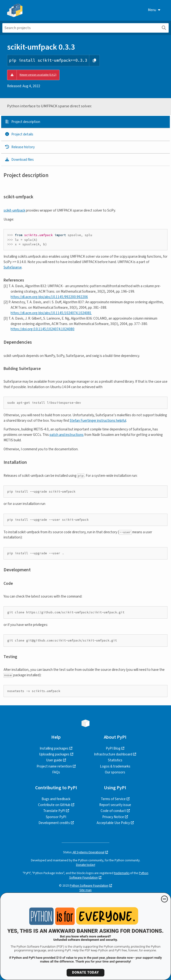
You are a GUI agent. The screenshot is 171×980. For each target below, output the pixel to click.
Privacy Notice (113, 817)
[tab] (85, 122)
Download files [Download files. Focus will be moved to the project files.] (19, 160)
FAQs (56, 772)
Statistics (115, 760)
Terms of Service (113, 799)
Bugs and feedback (56, 799)
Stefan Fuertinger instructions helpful (98, 421)
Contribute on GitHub (54, 805)
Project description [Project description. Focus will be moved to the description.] (22, 122)
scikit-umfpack (14, 210)
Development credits (54, 823)
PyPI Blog (113, 748)
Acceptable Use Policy (113, 823)
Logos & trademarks (115, 766)
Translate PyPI (54, 811)
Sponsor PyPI (56, 817)
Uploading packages (54, 754)
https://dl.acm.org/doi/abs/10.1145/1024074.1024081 (51, 313)
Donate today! (86, 865)
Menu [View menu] (154, 10)
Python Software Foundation (89, 886)
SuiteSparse (13, 267)
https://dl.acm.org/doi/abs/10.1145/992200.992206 (49, 297)
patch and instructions (67, 435)
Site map (85, 890)
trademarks (122, 873)
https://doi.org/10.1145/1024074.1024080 (43, 329)
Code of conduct (113, 811)
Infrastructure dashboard (113, 754)
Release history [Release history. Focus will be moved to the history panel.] (20, 147)
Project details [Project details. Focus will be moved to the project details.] (19, 134)
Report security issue (115, 805)
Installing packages (54, 748)
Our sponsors (115, 772)
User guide (54, 760)
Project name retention (54, 766)
